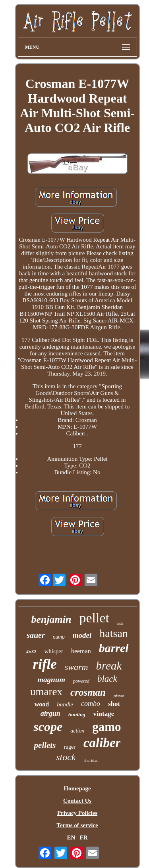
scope (48, 727)
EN (71, 837)
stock (66, 757)
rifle (45, 664)
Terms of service (77, 825)
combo (91, 704)
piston (119, 696)
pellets (45, 745)
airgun (50, 713)
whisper (54, 651)
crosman (88, 692)
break (109, 666)
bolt (120, 623)
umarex (46, 692)
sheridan (91, 760)
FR (84, 837)
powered (81, 681)
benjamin (51, 619)
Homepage (77, 788)
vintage (104, 714)
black (107, 679)
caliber (102, 743)
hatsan (114, 633)
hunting (77, 714)
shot (114, 704)
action (77, 731)
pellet (95, 618)
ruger (70, 747)
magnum (51, 680)
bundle (65, 704)
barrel (114, 648)
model (82, 635)
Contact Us (77, 801)
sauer (36, 635)
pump (59, 637)
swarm (76, 667)
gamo (106, 727)
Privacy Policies (77, 813)
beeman (81, 651)
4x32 (31, 651)
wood (42, 704)
